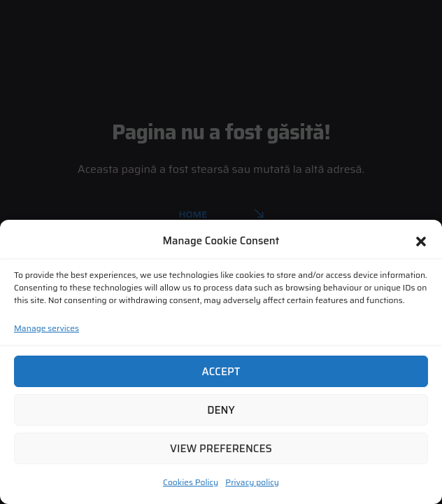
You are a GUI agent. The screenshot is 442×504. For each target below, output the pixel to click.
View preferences (221, 449)
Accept (221, 372)
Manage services (47, 328)
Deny (221, 410)
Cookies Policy (191, 482)
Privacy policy (252, 482)
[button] (421, 241)
